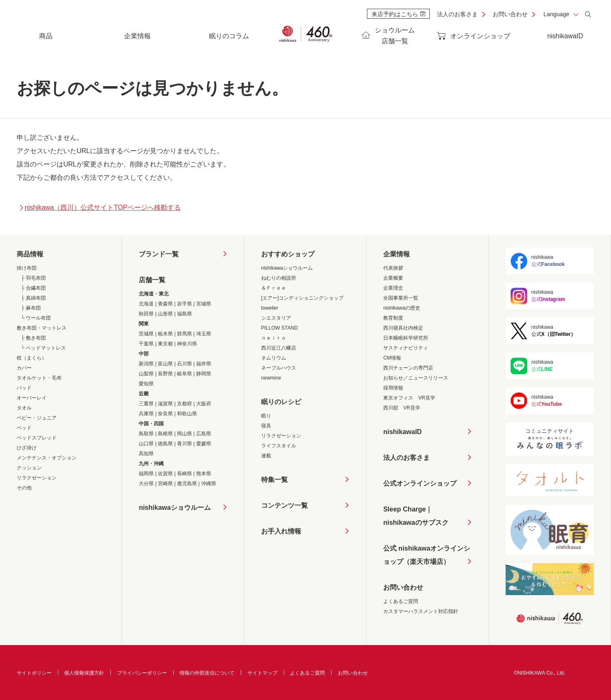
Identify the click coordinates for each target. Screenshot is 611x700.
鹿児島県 (187, 484)
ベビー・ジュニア (37, 418)
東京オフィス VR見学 (409, 398)
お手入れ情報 (281, 531)
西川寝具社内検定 (403, 328)
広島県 (204, 434)
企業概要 (393, 278)
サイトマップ (262, 673)
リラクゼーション (37, 478)
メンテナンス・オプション (47, 458)
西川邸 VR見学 (402, 408)
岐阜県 (185, 374)
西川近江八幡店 (279, 348)
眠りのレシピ (281, 402)
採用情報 (393, 388)
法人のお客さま (457, 14)
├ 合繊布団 (33, 288)
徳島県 (165, 444)
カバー (24, 368)
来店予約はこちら (398, 14)
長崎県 (185, 474)
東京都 (165, 344)
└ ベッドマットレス (43, 348)
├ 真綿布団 (33, 298)
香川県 (185, 444)
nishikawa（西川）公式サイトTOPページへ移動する (100, 207)
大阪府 (204, 404)
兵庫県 (146, 414)
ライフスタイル (279, 446)
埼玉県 (204, 334)
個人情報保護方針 (84, 673)
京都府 (185, 404)
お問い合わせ (510, 14)
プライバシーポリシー (142, 673)
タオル (24, 408)
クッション (29, 468)
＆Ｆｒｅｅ (274, 288)
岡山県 (185, 434)
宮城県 (204, 304)
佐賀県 (165, 474)
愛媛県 (204, 444)
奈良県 (165, 414)
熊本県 (204, 474)
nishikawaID (565, 36)
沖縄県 (209, 484)
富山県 (165, 364)
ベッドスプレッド (37, 438)
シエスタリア (276, 318)
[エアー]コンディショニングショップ (303, 298)
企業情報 (397, 254)
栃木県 (165, 334)
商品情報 (30, 254)
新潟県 (146, 364)
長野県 (165, 374)
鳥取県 (146, 434)
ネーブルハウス (279, 368)
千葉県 (146, 344)
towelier (270, 308)
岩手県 (185, 304)
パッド (24, 388)
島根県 (165, 434)
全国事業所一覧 (401, 298)
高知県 (146, 454)
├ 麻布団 (31, 308)
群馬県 (185, 334)
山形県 (165, 314)
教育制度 (393, 318)
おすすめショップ (288, 254)
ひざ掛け (27, 448)
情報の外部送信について (207, 673)
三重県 (146, 404)
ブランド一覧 (159, 254)
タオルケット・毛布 (39, 378)
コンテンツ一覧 (284, 505)
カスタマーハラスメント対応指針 (421, 611)
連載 (266, 456)
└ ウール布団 (36, 318)
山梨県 (146, 374)
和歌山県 (187, 414)
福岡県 (146, 474)
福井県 (204, 364)
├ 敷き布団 (33, 338)
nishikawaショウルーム (175, 508)
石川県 (185, 364)
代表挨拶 (393, 268)
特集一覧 (274, 480)
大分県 (146, 484)
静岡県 (204, 374)
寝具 (266, 426)
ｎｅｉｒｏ (274, 338)
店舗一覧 (152, 280)
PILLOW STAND (279, 328)
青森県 (165, 304)
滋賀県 (165, 404)
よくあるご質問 (401, 601)
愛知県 (146, 384)
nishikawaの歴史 (402, 308)
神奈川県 (187, 344)
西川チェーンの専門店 (408, 368)
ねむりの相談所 (279, 278)
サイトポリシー (34, 673)
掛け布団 (27, 268)
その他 (24, 488)
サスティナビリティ (406, 348)
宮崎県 (165, 484)
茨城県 (146, 334)
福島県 (185, 314)
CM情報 (392, 358)
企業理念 (393, 288)
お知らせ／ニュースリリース (416, 378)
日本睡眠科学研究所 (406, 338)
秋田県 (146, 314)
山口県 (146, 444)
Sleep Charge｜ (416, 518)
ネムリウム (274, 358)
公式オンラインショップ (420, 483)
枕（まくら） (32, 358)
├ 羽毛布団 (33, 278)
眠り (266, 416)
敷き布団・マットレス (42, 328)
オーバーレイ (32, 398)
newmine (271, 378)
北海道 (146, 304)
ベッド (24, 428)
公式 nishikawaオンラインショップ (427, 557)
